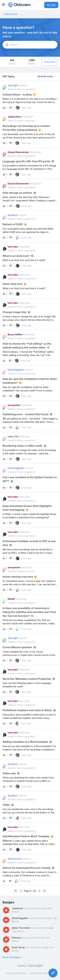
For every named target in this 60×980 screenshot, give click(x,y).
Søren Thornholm (21, 928)
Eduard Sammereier (18, 152)
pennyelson (14, 405)
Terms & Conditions (16, 973)
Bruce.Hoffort (15, 334)
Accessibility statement (42, 973)
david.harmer (15, 859)
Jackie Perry (15, 117)
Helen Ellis (13, 436)
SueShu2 (12, 215)
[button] (4, 6)
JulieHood (17, 908)
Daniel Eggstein (16, 370)
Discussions (11, 14)
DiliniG (11, 599)
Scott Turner (18, 947)
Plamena (16, 938)
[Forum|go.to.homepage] (19, 5)
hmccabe (13, 247)
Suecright (13, 85)
